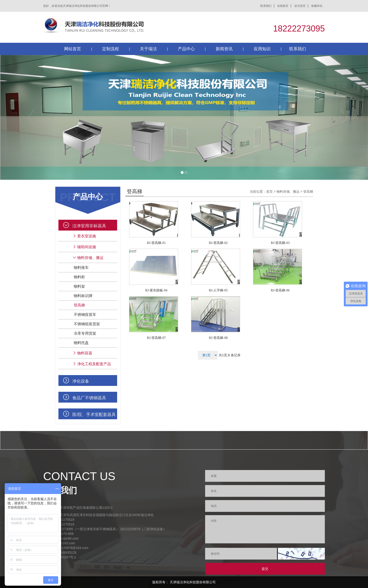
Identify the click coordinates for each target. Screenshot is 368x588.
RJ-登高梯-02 (218, 243)
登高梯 (79, 305)
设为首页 (300, 6)
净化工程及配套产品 (94, 364)
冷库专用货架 (85, 333)
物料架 (79, 286)
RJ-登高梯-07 (156, 338)
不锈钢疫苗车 (85, 315)
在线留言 (283, 6)
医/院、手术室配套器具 (94, 415)
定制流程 (111, 49)
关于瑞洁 (148, 49)
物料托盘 (81, 343)
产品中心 (186, 49)
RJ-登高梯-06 (280, 290)
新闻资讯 (224, 49)
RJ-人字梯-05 (218, 290)
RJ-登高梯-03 (280, 243)
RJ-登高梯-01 (156, 243)
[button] (28, 117)
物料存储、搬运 (90, 258)
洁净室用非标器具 (89, 226)
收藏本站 (317, 6)
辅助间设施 (87, 247)
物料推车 (81, 268)
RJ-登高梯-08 (218, 338)
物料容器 (85, 353)
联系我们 (266, 6)
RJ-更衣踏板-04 (156, 290)
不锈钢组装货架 (87, 324)
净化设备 (81, 381)
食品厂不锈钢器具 (89, 398)
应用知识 (262, 49)
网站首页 (73, 49)
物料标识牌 (83, 296)
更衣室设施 (87, 236)
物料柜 (79, 277)
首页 (269, 192)
